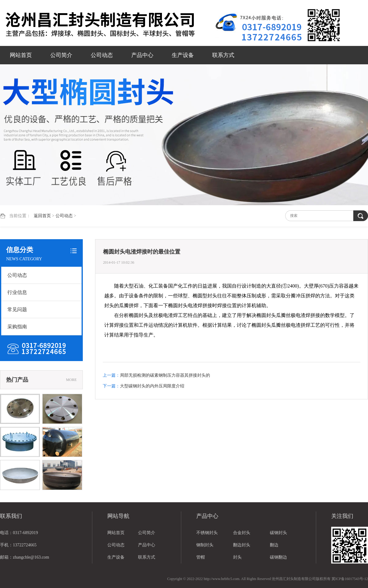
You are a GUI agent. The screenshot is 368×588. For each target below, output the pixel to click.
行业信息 (17, 292)
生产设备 (183, 55)
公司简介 (61, 55)
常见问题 (17, 309)
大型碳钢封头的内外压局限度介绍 (152, 386)
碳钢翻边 (278, 557)
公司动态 (102, 55)
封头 (237, 557)
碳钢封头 (278, 533)
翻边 (274, 545)
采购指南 (17, 327)
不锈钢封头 (207, 533)
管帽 (201, 557)
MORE (71, 380)
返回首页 (42, 216)
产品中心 (142, 55)
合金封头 (242, 533)
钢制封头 (205, 545)
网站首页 (21, 55)
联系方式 (223, 55)
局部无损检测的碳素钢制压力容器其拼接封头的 (165, 375)
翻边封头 (242, 545)
